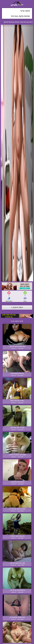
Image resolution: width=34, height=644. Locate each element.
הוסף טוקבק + (17, 307)
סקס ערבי (25, 11)
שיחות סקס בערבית (20, 16)
